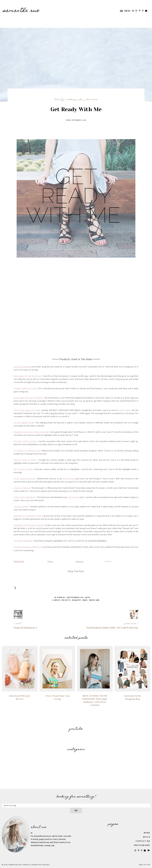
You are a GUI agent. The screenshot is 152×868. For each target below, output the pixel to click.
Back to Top (145, 865)
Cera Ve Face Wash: (22, 367)
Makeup (71, 100)
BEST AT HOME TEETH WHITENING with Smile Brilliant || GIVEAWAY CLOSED (95, 701)
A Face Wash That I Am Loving (57, 697)
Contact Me (143, 841)
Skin (81, 100)
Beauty (59, 100)
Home (147, 833)
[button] (124, 11)
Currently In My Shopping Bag (132, 697)
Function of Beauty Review (20, 697)
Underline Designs (41, 865)
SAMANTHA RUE (21, 11)
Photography (142, 845)
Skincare (92, 100)
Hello (147, 837)
